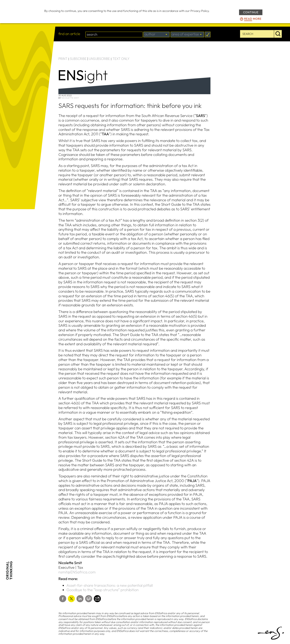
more (253, 19)
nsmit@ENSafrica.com (77, 572)
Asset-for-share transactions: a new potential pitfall (110, 585)
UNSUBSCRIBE (99, 59)
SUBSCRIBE (78, 59)
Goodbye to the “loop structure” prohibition (103, 590)
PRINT (63, 59)
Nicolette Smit (70, 98)
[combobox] (156, 34)
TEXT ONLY (121, 59)
